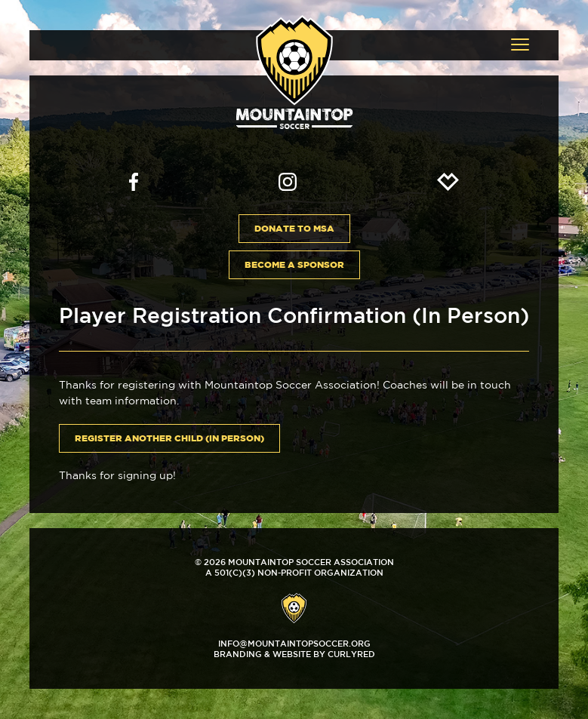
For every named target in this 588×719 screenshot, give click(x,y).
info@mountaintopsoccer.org (294, 643)
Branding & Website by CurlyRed (294, 654)
